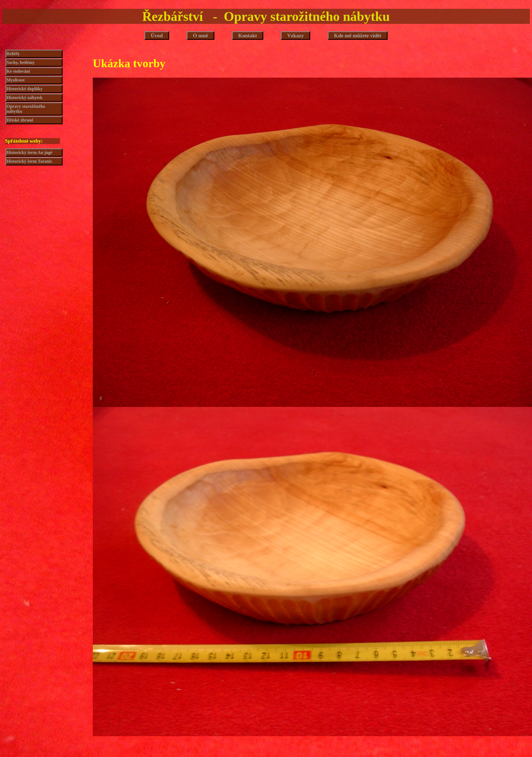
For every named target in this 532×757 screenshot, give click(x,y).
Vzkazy (296, 36)
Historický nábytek (25, 98)
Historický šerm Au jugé (30, 152)
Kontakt (248, 36)
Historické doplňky (25, 89)
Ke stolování (18, 71)
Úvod (157, 36)
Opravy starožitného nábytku (26, 109)
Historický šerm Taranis (29, 161)
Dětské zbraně (20, 120)
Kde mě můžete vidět (358, 36)
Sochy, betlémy (21, 62)
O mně (201, 36)
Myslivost (16, 80)
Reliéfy (13, 54)
